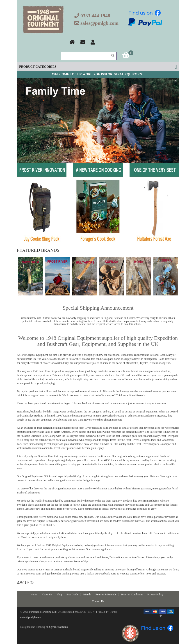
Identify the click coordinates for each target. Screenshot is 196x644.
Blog (59, 594)
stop (114, 159)
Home (34, 594)
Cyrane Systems (58, 627)
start (82, 159)
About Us (47, 594)
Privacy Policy (155, 594)
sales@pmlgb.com (99, 23)
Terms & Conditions (132, 594)
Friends (87, 594)
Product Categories (38, 67)
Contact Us (98, 601)
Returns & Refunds (106, 594)
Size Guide (72, 594)
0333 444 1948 (95, 16)
